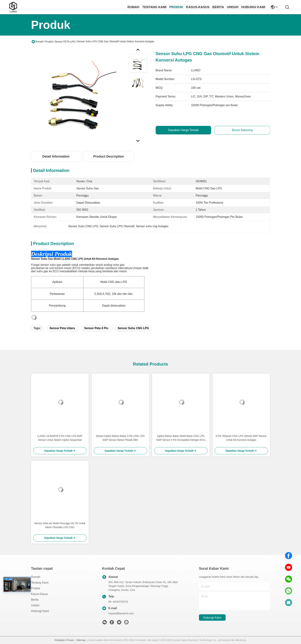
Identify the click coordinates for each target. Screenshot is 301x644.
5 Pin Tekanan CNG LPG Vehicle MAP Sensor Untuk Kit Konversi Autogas (241, 438)
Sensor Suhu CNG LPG (133, 328)
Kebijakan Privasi (64, 640)
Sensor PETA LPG (65, 42)
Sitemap (81, 640)
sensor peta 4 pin (96, 328)
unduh (233, 7)
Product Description (108, 156)
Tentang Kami (154, 7)
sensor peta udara (62, 328)
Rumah (133, 7)
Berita (218, 7)
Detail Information (56, 156)
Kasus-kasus (198, 7)
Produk (176, 7)
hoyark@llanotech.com (121, 613)
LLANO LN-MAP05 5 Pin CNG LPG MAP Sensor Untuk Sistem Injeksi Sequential (60, 438)
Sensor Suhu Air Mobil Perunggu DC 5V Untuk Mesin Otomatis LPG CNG (60, 525)
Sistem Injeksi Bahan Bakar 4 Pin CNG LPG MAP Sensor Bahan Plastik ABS (120, 438)
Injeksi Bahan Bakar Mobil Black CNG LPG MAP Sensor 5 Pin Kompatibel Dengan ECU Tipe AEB (181, 438)
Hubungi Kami (253, 7)
